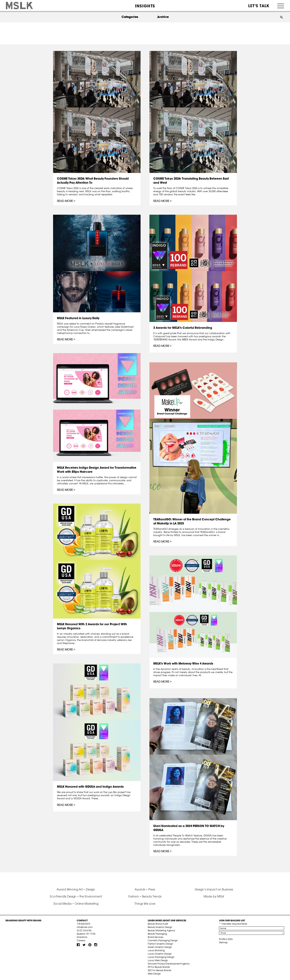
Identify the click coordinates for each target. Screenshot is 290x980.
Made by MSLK (214, 896)
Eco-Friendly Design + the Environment (76, 896)
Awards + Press (145, 889)
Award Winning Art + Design (76, 889)
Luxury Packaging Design (161, 957)
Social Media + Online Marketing (76, 904)
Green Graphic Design (160, 947)
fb (78, 945)
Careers (81, 940)
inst (96, 945)
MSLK (19, 6)
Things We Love (145, 904)
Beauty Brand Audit (158, 924)
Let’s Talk (259, 6)
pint (90, 945)
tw (84, 945)
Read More (65, 201)
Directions (82, 937)
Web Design (154, 974)
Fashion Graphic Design (160, 944)
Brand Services (156, 937)
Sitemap (223, 942)
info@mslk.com (85, 927)
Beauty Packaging (157, 934)
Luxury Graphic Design (160, 954)
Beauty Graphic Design (160, 927)
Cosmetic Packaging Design (163, 940)
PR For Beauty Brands (159, 967)
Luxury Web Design (158, 960)
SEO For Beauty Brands (160, 970)
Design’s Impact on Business (214, 889)
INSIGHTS (145, 6)
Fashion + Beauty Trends (145, 896)
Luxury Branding (156, 950)
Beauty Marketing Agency (161, 930)
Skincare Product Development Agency (169, 964)
